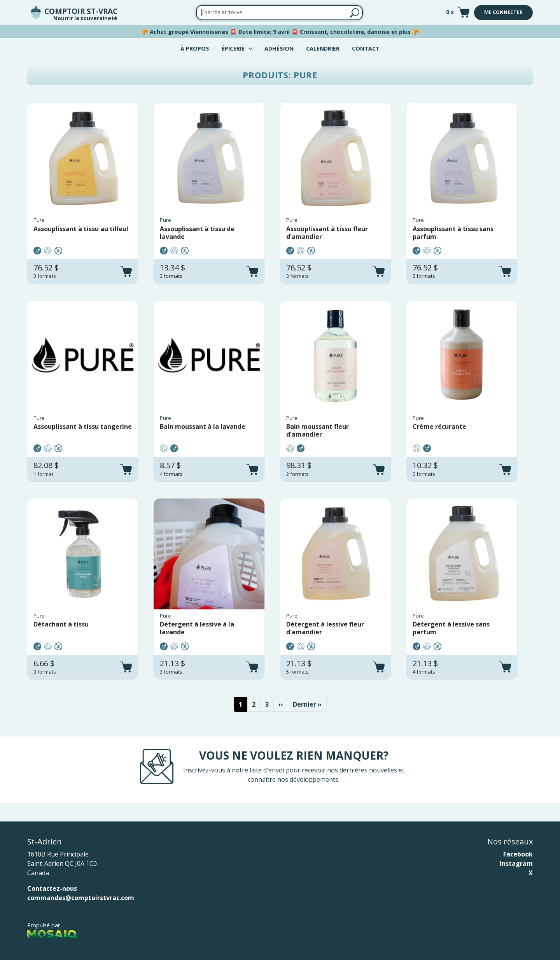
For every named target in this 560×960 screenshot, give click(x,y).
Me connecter (503, 12)
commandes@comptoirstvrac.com (81, 898)
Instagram (516, 863)
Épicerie (233, 48)
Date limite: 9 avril (264, 32)
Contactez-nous (52, 888)
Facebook (518, 854)
